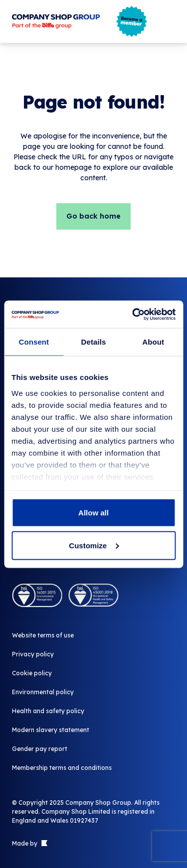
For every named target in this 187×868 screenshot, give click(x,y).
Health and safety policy (48, 711)
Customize (94, 545)
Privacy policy (33, 654)
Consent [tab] (34, 342)
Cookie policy (32, 673)
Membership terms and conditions (62, 768)
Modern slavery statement (51, 730)
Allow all (93, 513)
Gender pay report (40, 749)
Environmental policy (43, 692)
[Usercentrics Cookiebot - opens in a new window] (133, 314)
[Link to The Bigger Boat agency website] (43, 844)
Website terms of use (43, 635)
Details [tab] (94, 342)
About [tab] (153, 342)
